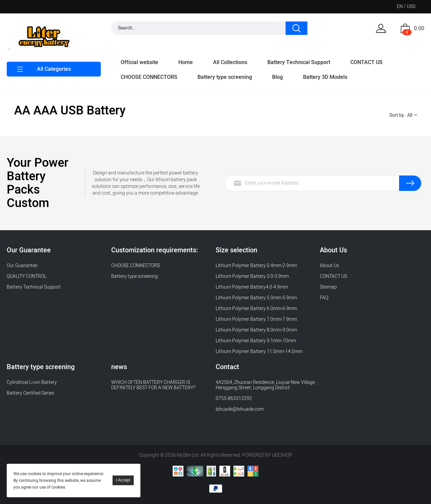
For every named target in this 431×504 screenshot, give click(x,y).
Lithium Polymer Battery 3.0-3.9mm (252, 276)
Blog (277, 77)
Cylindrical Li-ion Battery (32, 382)
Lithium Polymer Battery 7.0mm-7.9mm (256, 319)
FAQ (324, 298)
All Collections (230, 62)
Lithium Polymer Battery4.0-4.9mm (252, 287)
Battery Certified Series (30, 393)
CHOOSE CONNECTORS (149, 77)
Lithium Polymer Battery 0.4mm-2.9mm (256, 266)
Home (186, 62)
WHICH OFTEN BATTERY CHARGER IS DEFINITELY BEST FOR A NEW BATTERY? (153, 385)
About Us (329, 266)
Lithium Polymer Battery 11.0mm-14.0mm (259, 351)
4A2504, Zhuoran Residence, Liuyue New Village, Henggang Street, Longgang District (266, 385)
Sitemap (328, 287)
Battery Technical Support (299, 62)
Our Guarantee (22, 266)
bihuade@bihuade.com (240, 409)
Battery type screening (225, 77)
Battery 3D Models (325, 77)
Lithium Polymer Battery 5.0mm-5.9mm (256, 298)
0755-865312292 (234, 398)
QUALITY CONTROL (27, 276)
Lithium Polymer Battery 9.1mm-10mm (256, 341)
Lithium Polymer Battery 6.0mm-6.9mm (256, 309)
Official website (139, 62)
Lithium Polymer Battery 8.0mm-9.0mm (256, 330)
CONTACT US (367, 62)
